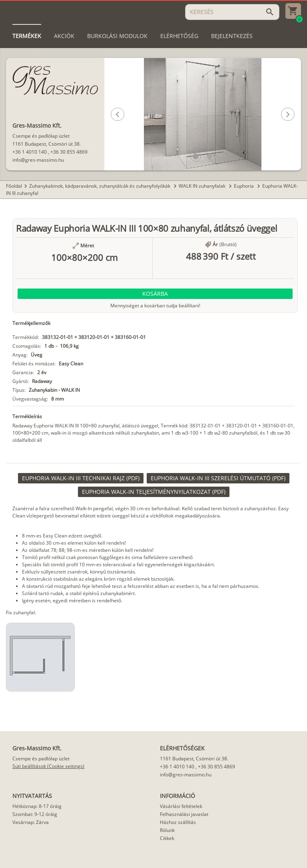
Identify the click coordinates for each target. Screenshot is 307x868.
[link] (81, 478)
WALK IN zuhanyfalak (203, 186)
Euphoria (244, 186)
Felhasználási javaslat (184, 814)
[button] (196, 156)
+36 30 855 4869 (69, 152)
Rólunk (167, 830)
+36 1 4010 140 (30, 152)
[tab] (27, 36)
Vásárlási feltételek (181, 806)
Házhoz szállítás (178, 822)
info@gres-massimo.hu (38, 160)
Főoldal (14, 186)
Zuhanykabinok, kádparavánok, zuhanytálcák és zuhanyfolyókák (100, 186)
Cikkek (167, 838)
